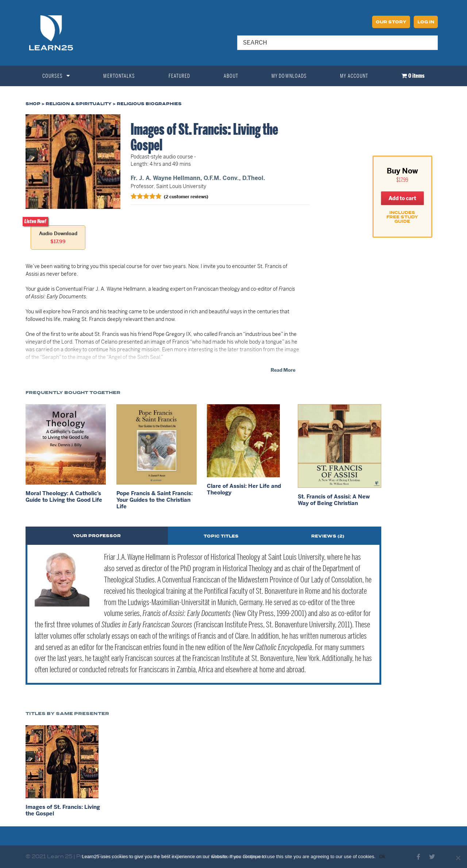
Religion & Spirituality (79, 104)
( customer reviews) (186, 196)
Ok (382, 856)
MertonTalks (119, 76)
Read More (283, 370)
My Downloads (289, 76)
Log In (426, 22)
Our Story (391, 22)
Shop (33, 104)
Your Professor (97, 536)
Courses (56, 76)
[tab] (97, 536)
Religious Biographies (149, 104)
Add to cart (402, 198)
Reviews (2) (328, 536)
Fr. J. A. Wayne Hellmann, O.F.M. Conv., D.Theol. (198, 178)
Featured (180, 76)
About (231, 76)
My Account (354, 76)
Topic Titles (221, 536)
